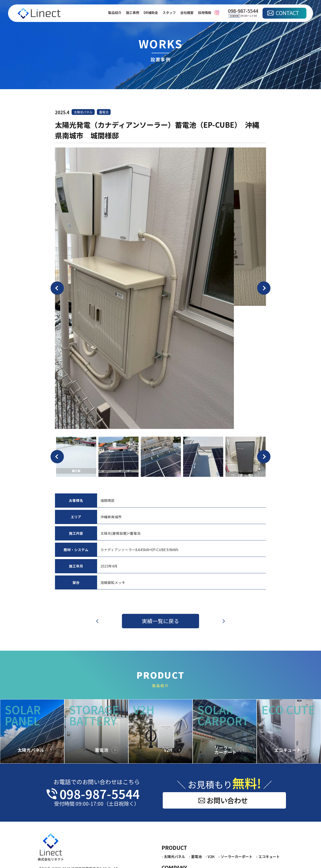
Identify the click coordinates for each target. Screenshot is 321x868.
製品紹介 (115, 13)
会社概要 (187, 13)
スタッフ (169, 13)
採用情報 (205, 13)
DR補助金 (151, 13)
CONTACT (287, 13)
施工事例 (133, 13)
